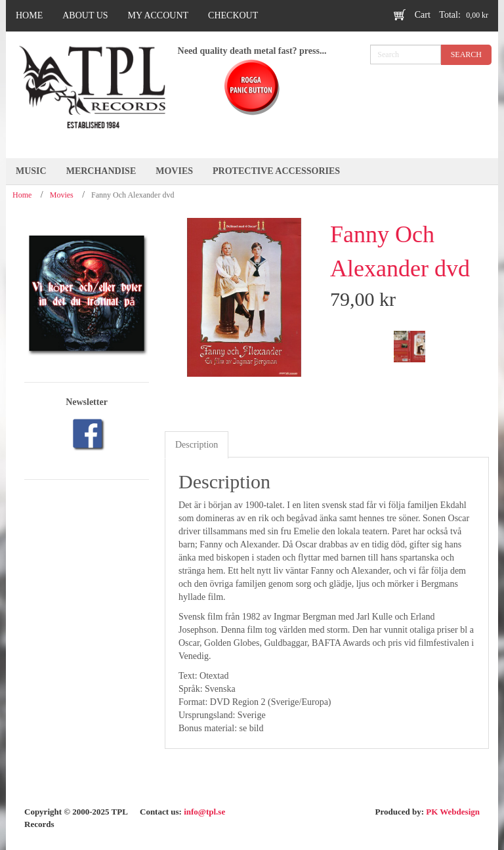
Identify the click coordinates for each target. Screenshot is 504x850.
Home (22, 195)
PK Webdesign (453, 812)
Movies (62, 195)
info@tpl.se (204, 812)
